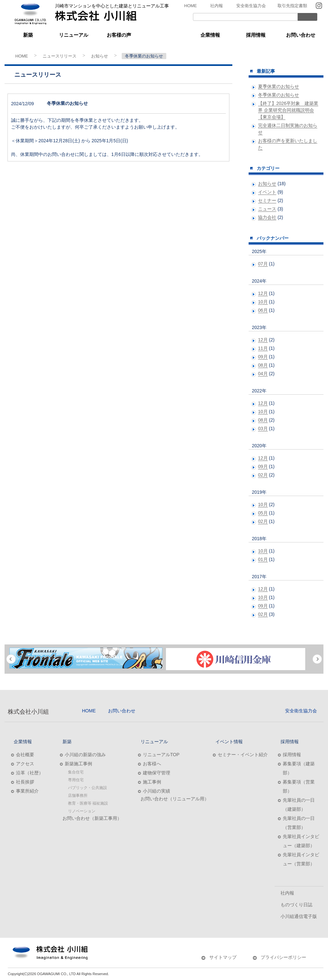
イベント (267, 192)
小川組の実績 (157, 791)
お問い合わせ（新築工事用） (92, 818)
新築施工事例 (78, 764)
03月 (263, 428)
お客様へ (152, 764)
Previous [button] (11, 659)
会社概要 (25, 755)
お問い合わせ (301, 35)
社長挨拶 (25, 782)
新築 (28, 35)
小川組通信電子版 (299, 916)
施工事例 (152, 782)
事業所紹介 (27, 791)
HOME (191, 6)
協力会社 (267, 217)
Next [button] (317, 659)
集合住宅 (76, 772)
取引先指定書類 (292, 6)
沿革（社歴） (30, 773)
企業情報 (210, 35)
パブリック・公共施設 (88, 788)
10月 (263, 302)
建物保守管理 (157, 773)
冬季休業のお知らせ (279, 95)
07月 (263, 264)
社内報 (217, 6)
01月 (263, 559)
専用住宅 (76, 780)
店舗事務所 (78, 795)
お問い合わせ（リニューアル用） (175, 799)
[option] (86, 658)
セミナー (267, 200)
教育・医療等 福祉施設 (88, 803)
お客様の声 (119, 35)
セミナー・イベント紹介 (243, 755)
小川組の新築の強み (85, 755)
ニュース (267, 209)
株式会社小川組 (28, 712)
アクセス (25, 764)
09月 (263, 357)
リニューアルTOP (161, 755)
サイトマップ (223, 957)
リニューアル (74, 35)
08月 (263, 365)
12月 (263, 293)
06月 (263, 310)
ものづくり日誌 (296, 905)
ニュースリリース (60, 56)
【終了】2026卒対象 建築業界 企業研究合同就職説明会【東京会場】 (288, 110)
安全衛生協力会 (251, 6)
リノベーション (82, 811)
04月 (263, 374)
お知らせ (100, 56)
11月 (263, 348)
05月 (263, 513)
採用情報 (256, 35)
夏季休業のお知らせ (279, 86)
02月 (263, 475)
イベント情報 (165, 35)
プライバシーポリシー (283, 957)
